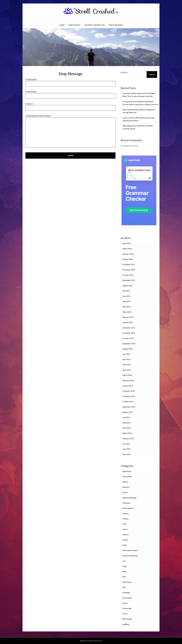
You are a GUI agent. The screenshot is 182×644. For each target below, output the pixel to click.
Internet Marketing (94, 25)
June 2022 (126, 449)
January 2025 (128, 322)
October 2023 (128, 402)
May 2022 (126, 454)
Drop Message (116, 25)
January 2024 (128, 386)
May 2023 (126, 423)
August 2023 (128, 412)
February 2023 (128, 439)
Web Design (74, 25)
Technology (127, 608)
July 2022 (126, 444)
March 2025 (127, 312)
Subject (70, 106)
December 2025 (129, 264)
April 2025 (127, 307)
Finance (125, 519)
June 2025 (126, 296)
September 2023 (129, 407)
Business (126, 487)
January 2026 (128, 259)
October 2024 (128, 338)
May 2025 (126, 301)
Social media (127, 598)
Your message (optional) (70, 131)
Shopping (126, 593)
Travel (125, 614)
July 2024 (126, 354)
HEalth (125, 540)
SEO (124, 587)
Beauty (125, 482)
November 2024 (129, 333)
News (125, 571)
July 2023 (126, 417)
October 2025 (128, 275)
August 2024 (128, 349)
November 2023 (129, 396)
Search (124, 73)
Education (126, 503)
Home (62, 25)
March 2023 (127, 433)
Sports (125, 603)
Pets (124, 577)
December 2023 (129, 391)
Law (124, 561)
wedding (126, 624)
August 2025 (128, 286)
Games (125, 529)
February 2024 (128, 381)
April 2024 (127, 370)
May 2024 (126, 365)
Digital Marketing (129, 498)
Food (124, 524)
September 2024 (129, 344)
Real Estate (127, 582)
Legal (125, 566)
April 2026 (127, 243)
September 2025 (129, 280)
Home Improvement (130, 550)
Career (125, 492)
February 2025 (128, 317)
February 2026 (128, 254)
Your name (70, 82)
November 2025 (129, 270)
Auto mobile (127, 477)
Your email (70, 94)
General (126, 535)
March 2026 (127, 249)
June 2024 (126, 359)
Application (127, 471)
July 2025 (126, 291)
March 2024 (127, 375)
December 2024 (129, 328)
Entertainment (128, 508)
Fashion (126, 513)
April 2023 (127, 428)
